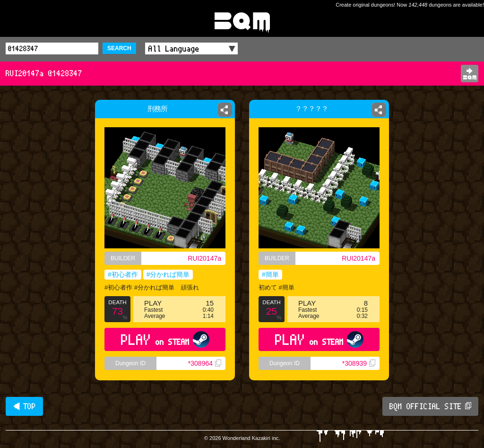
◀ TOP (24, 406)
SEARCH (119, 48)
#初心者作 (123, 274)
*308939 (359, 363)
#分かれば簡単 (168, 274)
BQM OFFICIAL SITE (430, 406)
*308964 (205, 363)
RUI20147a (204, 258)
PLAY (165, 339)
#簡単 (270, 274)
